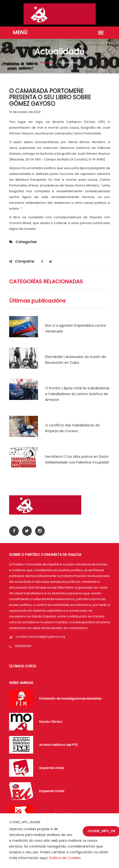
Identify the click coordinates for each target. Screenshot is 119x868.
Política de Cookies (65, 858)
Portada (47, 63)
